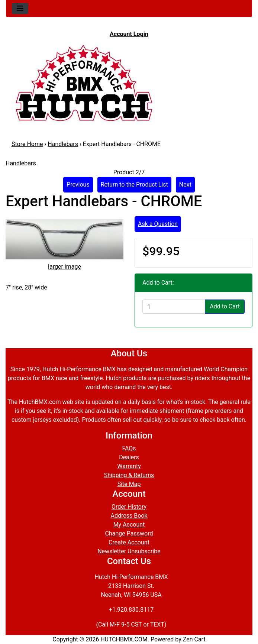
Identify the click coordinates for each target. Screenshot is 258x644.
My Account (129, 525)
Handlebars (63, 144)
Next (185, 185)
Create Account (129, 542)
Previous (78, 185)
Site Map (129, 484)
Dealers (129, 457)
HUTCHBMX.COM (124, 639)
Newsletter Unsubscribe (129, 551)
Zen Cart (194, 639)
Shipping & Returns (129, 475)
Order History (129, 507)
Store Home (27, 144)
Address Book (129, 516)
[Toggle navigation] (20, 9)
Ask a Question (158, 224)
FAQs (129, 448)
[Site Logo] (129, 82)
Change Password (129, 533)
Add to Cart (225, 306)
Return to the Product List (134, 185)
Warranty (129, 466)
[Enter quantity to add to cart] (174, 307)
